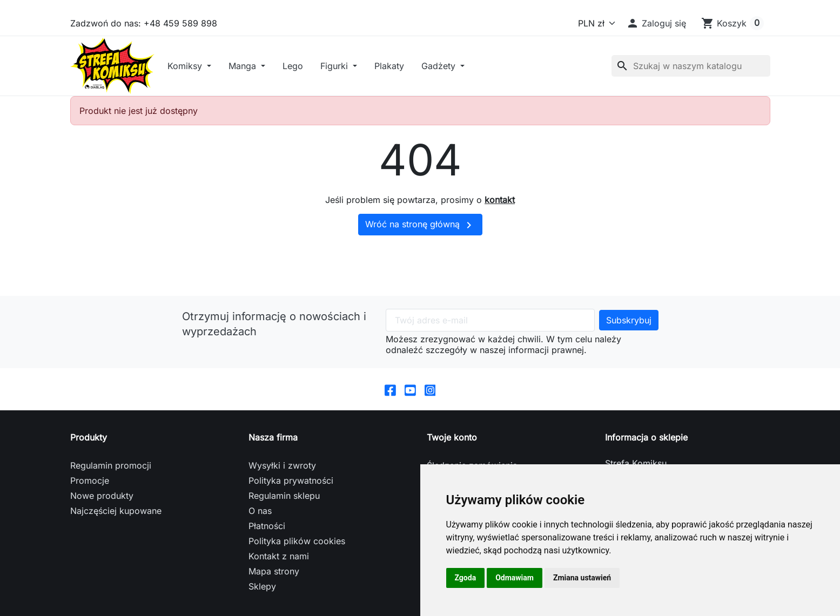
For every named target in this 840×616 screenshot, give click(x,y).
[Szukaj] (691, 67)
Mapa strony (274, 573)
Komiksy (189, 67)
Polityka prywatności (291, 482)
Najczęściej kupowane (116, 512)
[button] (656, 23)
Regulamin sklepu (284, 497)
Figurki (338, 67)
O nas (260, 512)
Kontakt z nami (279, 558)
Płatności (267, 527)
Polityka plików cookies (297, 543)
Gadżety (442, 67)
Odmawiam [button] (515, 578)
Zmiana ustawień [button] (582, 578)
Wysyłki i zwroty (282, 467)
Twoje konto (452, 439)
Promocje (90, 482)
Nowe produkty (102, 497)
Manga (246, 67)
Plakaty (392, 67)
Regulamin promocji (111, 467)
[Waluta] (594, 23)
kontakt (500, 202)
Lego (295, 67)
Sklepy (262, 588)
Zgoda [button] (466, 578)
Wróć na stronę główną (420, 227)
